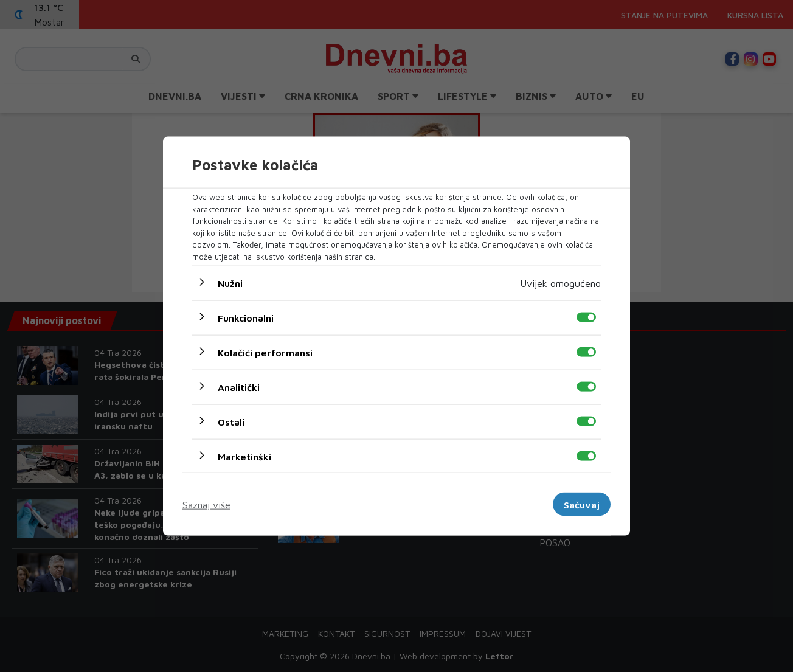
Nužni (230, 283)
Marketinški (244, 457)
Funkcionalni (246, 318)
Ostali (231, 422)
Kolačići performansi (265, 353)
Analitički (239, 387)
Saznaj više (206, 504)
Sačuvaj (582, 504)
